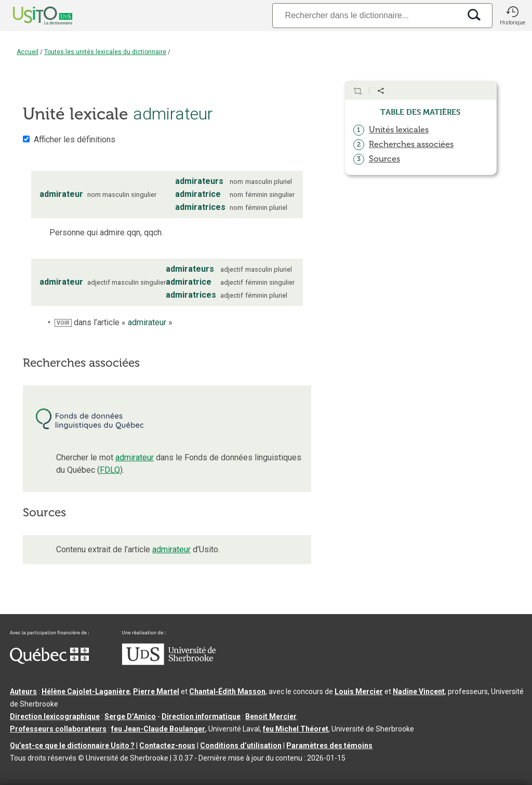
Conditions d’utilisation (241, 746)
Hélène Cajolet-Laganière (86, 691)
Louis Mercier (359, 691)
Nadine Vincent (419, 691)
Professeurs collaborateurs (58, 729)
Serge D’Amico (130, 716)
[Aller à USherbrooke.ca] (169, 662)
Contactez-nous (167, 746)
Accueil (28, 52)
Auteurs (23, 691)
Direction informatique (201, 716)
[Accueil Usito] (31, 16)
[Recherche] (366, 15)
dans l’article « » (114, 322)
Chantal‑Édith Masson (227, 691)
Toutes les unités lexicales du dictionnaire (105, 52)
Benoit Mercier (271, 716)
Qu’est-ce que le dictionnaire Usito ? (72, 746)
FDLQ (110, 470)
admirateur (135, 457)
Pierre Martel (156, 691)
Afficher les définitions (75, 139)
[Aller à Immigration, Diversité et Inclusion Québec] (49, 661)
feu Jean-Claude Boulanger (158, 729)
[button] (512, 16)
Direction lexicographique (55, 716)
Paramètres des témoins (329, 746)
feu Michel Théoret (296, 729)
